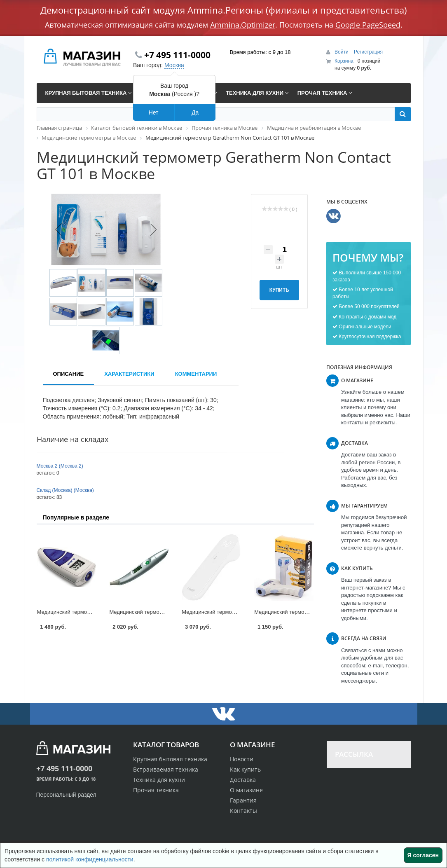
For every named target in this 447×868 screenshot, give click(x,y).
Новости (242, 759)
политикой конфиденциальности (90, 859)
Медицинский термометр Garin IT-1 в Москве (310, 612)
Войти (342, 52)
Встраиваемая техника (166, 769)
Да (195, 112)
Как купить (245, 769)
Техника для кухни (159, 780)
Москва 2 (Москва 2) (60, 466)
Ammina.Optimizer (243, 25)
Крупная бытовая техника (170, 759)
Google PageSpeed (368, 25)
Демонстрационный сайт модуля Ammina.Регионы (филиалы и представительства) (224, 10)
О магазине (246, 790)
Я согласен (423, 855)
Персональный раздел (66, 795)
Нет (154, 112)
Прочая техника (156, 790)
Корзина (344, 61)
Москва (174, 65)
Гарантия (243, 800)
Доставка (243, 780)
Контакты (243, 811)
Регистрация (368, 52)
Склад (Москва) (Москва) (65, 490)
